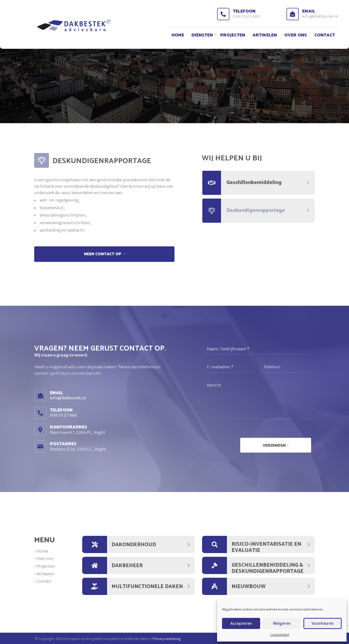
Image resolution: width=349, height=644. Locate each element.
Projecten (233, 35)
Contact (325, 35)
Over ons (296, 35)
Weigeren (282, 623)
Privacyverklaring (167, 638)
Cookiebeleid (279, 635)
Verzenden (277, 445)
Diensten (202, 35)
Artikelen (265, 35)
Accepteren (241, 623)
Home (178, 35)
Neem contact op (103, 254)
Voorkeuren (322, 623)
